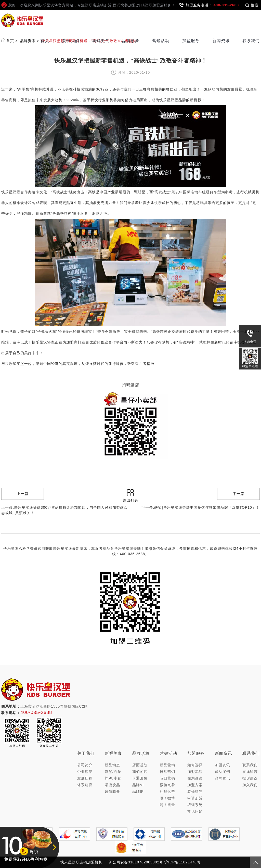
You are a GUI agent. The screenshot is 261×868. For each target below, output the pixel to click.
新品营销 (167, 765)
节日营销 (167, 778)
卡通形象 (140, 778)
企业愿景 (85, 772)
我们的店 (140, 772)
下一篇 (238, 494)
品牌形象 (131, 41)
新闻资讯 (221, 41)
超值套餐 (112, 792)
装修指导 (195, 792)
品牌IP (138, 792)
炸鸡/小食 (113, 778)
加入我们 (250, 785)
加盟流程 (195, 772)
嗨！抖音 (167, 805)
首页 (45, 41)
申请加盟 (195, 798)
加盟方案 (195, 785)
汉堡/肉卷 (113, 772)
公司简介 (85, 765)
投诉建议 (250, 778)
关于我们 (71, 41)
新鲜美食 (101, 41)
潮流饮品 (112, 785)
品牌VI (138, 785)
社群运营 (167, 792)
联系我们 (251, 41)
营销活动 (161, 41)
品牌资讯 (223, 778)
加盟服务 (191, 41)
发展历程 (85, 778)
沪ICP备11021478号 (182, 862)
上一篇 (23, 494)
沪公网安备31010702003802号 (136, 862)
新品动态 (112, 765)
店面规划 (140, 765)
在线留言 (250, 772)
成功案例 (223, 772)
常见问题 (195, 811)
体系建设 (85, 785)
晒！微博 (167, 798)
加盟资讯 (223, 765)
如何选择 (195, 765)
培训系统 (195, 805)
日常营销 (167, 772)
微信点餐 (167, 785)
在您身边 (195, 778)
